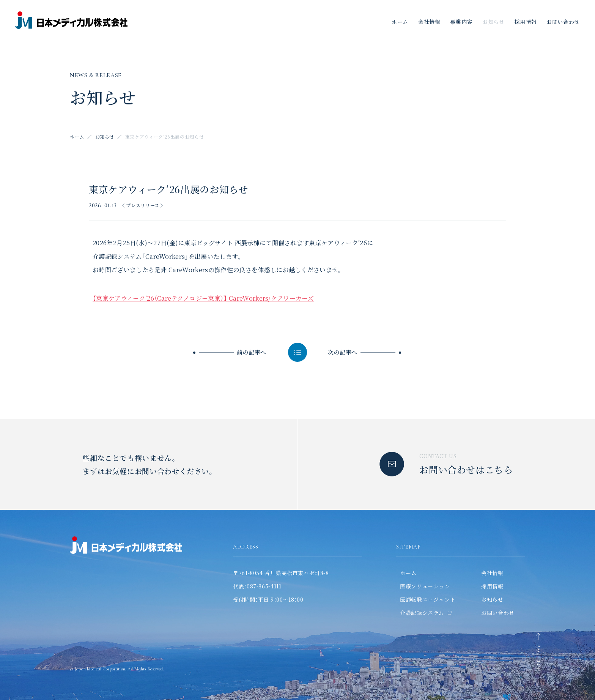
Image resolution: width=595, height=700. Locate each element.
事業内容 (461, 22)
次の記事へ (343, 352)
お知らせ (493, 22)
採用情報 (526, 22)
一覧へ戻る (297, 352)
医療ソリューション (425, 586)
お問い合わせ (498, 613)
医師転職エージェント (428, 599)
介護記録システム (422, 613)
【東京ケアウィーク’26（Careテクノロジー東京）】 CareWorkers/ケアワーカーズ (203, 298)
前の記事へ (252, 352)
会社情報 (429, 22)
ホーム (400, 22)
